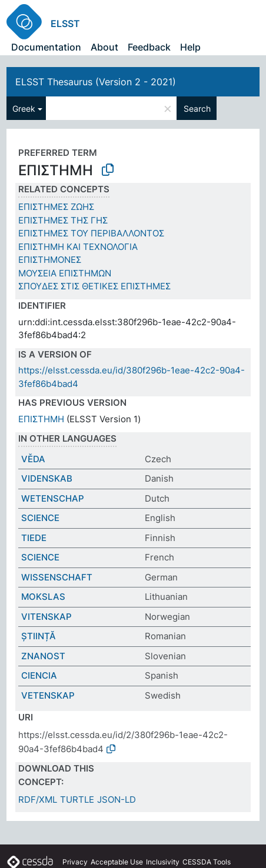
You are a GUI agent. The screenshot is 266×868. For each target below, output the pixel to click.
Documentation (46, 47)
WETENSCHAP (53, 498)
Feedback (149, 47)
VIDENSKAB (47, 478)
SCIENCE (40, 518)
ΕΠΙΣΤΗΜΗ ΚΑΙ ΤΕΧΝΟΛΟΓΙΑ (78, 247)
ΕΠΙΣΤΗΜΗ (41, 419)
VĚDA (33, 459)
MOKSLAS (43, 597)
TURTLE (77, 799)
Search (197, 108)
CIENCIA (39, 675)
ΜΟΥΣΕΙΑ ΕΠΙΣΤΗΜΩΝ (65, 273)
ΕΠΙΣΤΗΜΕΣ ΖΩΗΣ (56, 207)
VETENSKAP (48, 695)
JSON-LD (117, 799)
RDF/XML (38, 799)
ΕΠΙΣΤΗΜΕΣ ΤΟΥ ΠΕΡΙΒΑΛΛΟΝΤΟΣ (91, 233)
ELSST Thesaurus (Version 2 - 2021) (96, 82)
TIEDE (34, 538)
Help (190, 47)
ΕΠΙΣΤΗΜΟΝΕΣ (50, 260)
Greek (24, 108)
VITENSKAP (46, 617)
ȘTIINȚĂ (39, 636)
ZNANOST (43, 656)
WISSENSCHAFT (57, 577)
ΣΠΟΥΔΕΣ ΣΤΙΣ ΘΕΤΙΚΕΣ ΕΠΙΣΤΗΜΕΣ (94, 286)
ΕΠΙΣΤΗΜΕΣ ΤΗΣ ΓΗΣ (63, 220)
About (104, 47)
